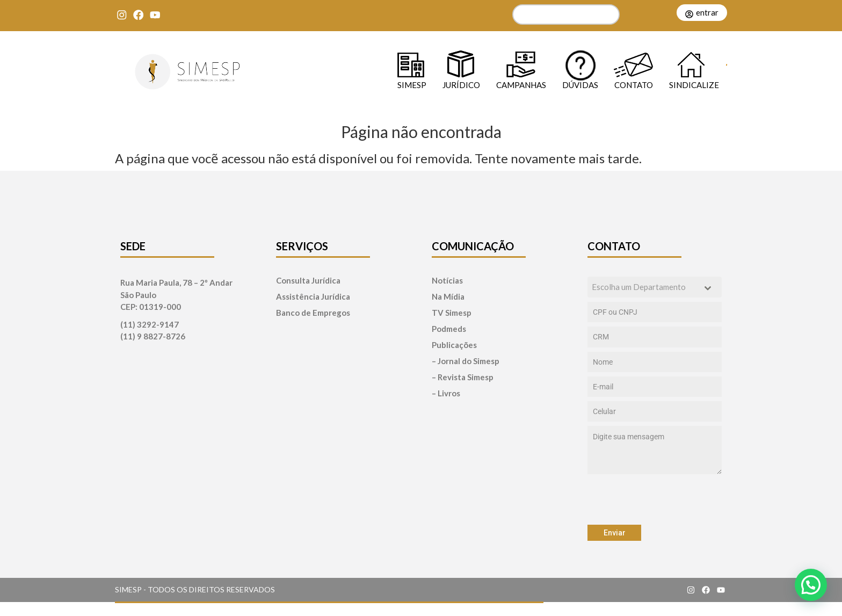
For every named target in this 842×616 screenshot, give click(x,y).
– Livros (446, 393)
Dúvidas (580, 85)
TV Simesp (452, 313)
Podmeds (449, 329)
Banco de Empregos (313, 313)
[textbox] (644, 287)
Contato (634, 85)
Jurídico (461, 85)
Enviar (615, 533)
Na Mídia (448, 297)
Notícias (447, 281)
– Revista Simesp (463, 377)
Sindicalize (694, 85)
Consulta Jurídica (308, 281)
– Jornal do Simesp (466, 361)
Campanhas (521, 85)
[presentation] (655, 499)
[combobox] (655, 287)
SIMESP (412, 85)
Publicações (454, 345)
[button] (811, 585)
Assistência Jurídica (313, 297)
